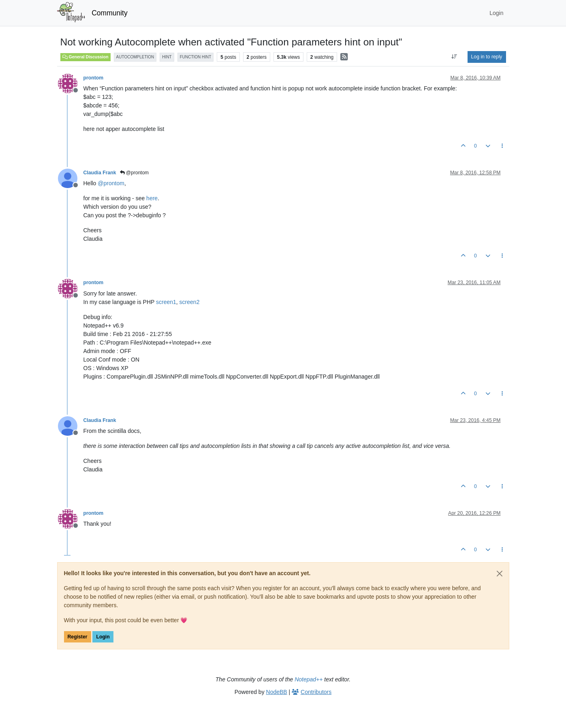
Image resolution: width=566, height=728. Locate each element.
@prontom (135, 173)
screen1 (166, 302)
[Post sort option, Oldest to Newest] (454, 57)
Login (103, 637)
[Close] (500, 574)
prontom (94, 78)
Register (78, 637)
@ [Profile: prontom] (111, 183)
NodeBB (277, 692)
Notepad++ (309, 679)
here (152, 198)
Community (110, 13)
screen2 (190, 302)
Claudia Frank (100, 173)
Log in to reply (487, 57)
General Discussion (85, 57)
